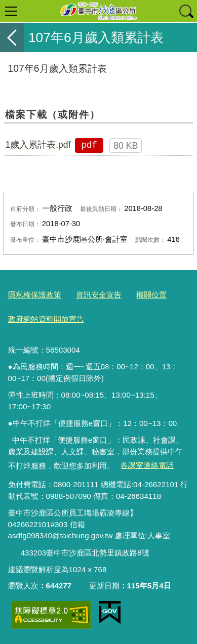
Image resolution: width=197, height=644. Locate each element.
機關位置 (151, 295)
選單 (11, 11)
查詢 (186, 11)
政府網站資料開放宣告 (46, 319)
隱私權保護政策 (35, 295)
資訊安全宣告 (99, 295)
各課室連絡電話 (147, 465)
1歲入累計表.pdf (38, 145)
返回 (12, 37)
